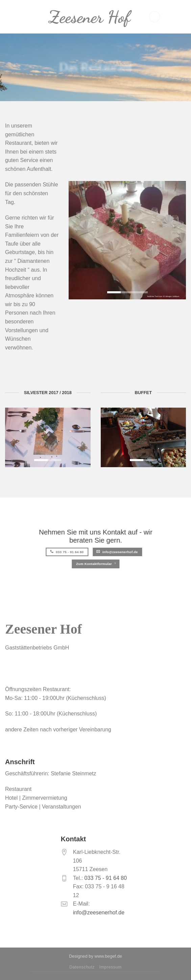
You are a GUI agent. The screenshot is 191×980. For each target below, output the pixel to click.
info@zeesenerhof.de (99, 913)
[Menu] (154, 17)
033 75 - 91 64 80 (105, 878)
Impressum (111, 967)
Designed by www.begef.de (95, 956)
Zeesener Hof (89, 17)
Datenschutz (82, 967)
